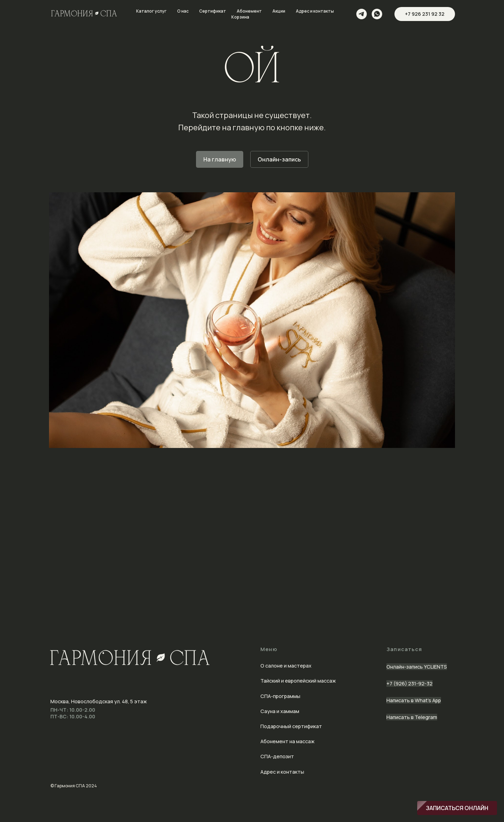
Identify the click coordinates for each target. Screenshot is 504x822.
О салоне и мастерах (286, 666)
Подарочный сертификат (291, 726)
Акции (279, 11)
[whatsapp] (377, 14)
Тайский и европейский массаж (298, 681)
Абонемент (249, 11)
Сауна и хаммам (280, 711)
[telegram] (362, 14)
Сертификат (213, 11)
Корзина (240, 17)
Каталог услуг (151, 11)
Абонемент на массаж (288, 741)
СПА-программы (280, 696)
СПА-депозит (277, 756)
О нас (183, 11)
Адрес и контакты (315, 11)
